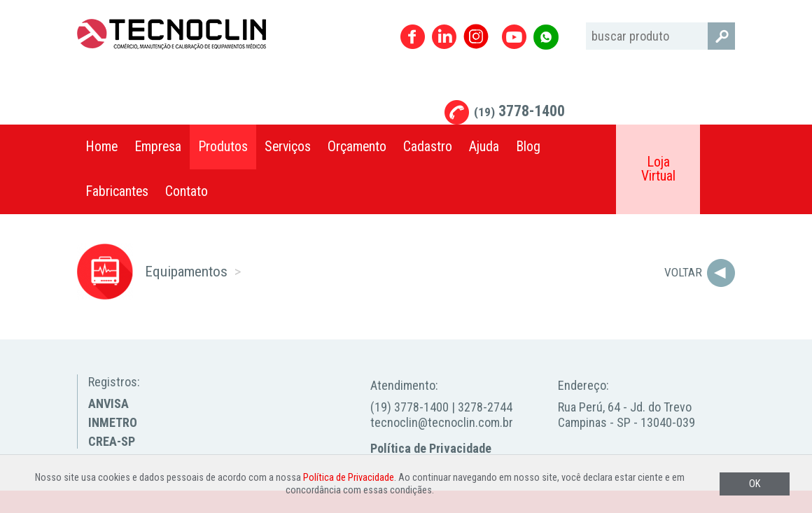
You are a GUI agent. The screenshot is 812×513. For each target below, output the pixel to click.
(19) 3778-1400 (409, 407)
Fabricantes (117, 191)
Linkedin (444, 37)
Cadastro (428, 147)
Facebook (413, 37)
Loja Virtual (658, 169)
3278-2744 (485, 407)
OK (755, 484)
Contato (187, 191)
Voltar (683, 272)
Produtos (223, 147)
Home (101, 147)
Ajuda (484, 147)
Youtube (514, 37)
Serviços (288, 147)
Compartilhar (717, 147)
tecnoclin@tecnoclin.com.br (442, 422)
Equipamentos (186, 271)
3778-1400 (519, 111)
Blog (528, 147)
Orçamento (357, 147)
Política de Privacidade (431, 448)
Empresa (158, 147)
